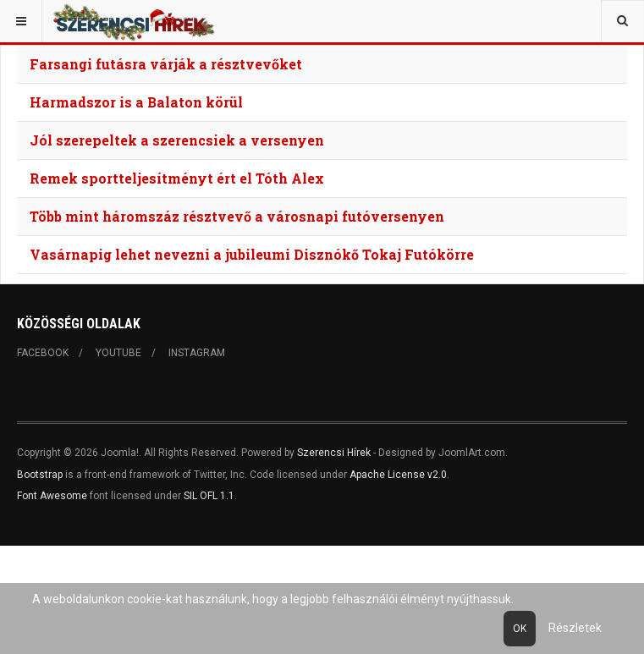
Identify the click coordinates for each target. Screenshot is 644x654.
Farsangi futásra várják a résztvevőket (166, 64)
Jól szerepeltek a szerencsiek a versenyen (177, 140)
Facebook (43, 353)
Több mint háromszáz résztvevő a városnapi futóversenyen (237, 216)
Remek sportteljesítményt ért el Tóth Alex (177, 178)
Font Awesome (52, 496)
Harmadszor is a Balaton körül (136, 102)
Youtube (118, 353)
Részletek (575, 628)
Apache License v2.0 (398, 475)
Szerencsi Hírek (334, 453)
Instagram (197, 353)
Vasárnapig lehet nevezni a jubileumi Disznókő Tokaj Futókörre (252, 254)
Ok (520, 629)
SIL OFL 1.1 (209, 496)
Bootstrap (40, 475)
